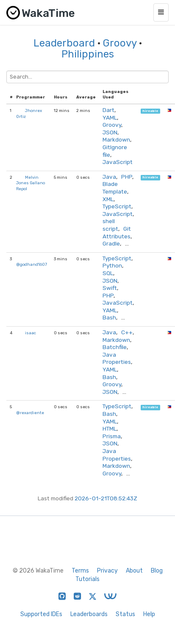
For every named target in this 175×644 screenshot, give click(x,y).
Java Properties (117, 358)
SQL (108, 273)
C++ (127, 332)
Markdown (116, 139)
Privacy (107, 571)
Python (112, 265)
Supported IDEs (41, 614)
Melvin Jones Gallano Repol (31, 183)
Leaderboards (89, 614)
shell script (110, 225)
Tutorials (87, 579)
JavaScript (118, 162)
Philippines (88, 54)
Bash (109, 317)
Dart (108, 110)
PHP (127, 177)
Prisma (112, 436)
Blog (157, 571)
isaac (31, 333)
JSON (110, 132)
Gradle (111, 243)
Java (109, 177)
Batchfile (115, 347)
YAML (110, 117)
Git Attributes (117, 232)
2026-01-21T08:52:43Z (106, 498)
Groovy (120, 43)
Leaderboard (64, 43)
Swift (110, 288)
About (134, 571)
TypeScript (117, 206)
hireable (150, 111)
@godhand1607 (32, 264)
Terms (80, 571)
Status (125, 614)
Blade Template (115, 188)
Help (149, 614)
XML (108, 199)
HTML (110, 428)
